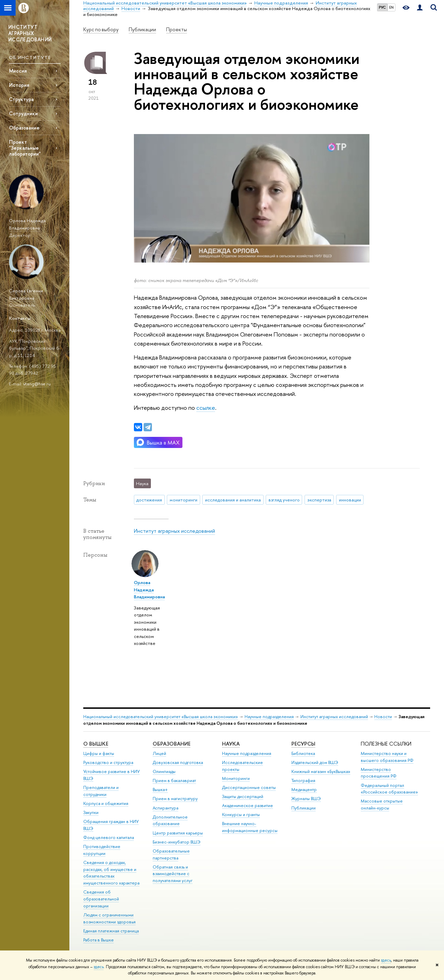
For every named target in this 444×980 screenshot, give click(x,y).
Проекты (177, 30)
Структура (21, 99)
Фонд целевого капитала (109, 837)
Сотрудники (23, 113)
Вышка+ (160, 790)
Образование (24, 128)
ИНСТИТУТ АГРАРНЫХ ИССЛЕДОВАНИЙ (30, 33)
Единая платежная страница (111, 931)
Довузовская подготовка (178, 762)
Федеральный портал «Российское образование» (389, 789)
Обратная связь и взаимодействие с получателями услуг (173, 874)
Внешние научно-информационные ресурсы (250, 827)
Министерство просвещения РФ (379, 773)
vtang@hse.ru (37, 384)
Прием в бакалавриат (174, 780)
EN (391, 7)
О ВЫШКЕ (96, 744)
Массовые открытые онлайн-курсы (382, 804)
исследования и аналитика (233, 500)
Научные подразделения (269, 717)
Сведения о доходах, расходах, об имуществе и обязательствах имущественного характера (111, 873)
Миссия (18, 71)
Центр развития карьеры (178, 833)
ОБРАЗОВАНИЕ (172, 744)
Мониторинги (236, 778)
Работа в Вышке (99, 940)
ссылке (206, 408)
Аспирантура (165, 808)
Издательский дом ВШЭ (315, 762)
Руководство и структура (108, 762)
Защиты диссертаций (243, 796)
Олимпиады (164, 771)
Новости (383, 717)
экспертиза (319, 500)
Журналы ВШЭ (306, 799)
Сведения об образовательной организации (101, 899)
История (19, 85)
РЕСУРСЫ (303, 744)
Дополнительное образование (170, 820)
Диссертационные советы (249, 787)
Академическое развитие (247, 805)
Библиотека (303, 753)
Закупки (91, 812)
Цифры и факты (99, 753)
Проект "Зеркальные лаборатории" (25, 148)
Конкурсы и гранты (241, 815)
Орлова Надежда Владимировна (27, 224)
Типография (303, 780)
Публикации (142, 30)
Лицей (159, 753)
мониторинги (183, 500)
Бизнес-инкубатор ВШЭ (177, 842)
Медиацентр (304, 790)
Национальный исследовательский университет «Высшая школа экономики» (161, 717)
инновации (350, 500)
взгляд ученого (284, 500)
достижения (149, 500)
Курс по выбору (101, 30)
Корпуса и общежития (106, 803)
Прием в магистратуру (175, 799)
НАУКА (231, 744)
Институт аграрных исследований (174, 531)
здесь (386, 960)
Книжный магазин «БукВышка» (321, 771)
